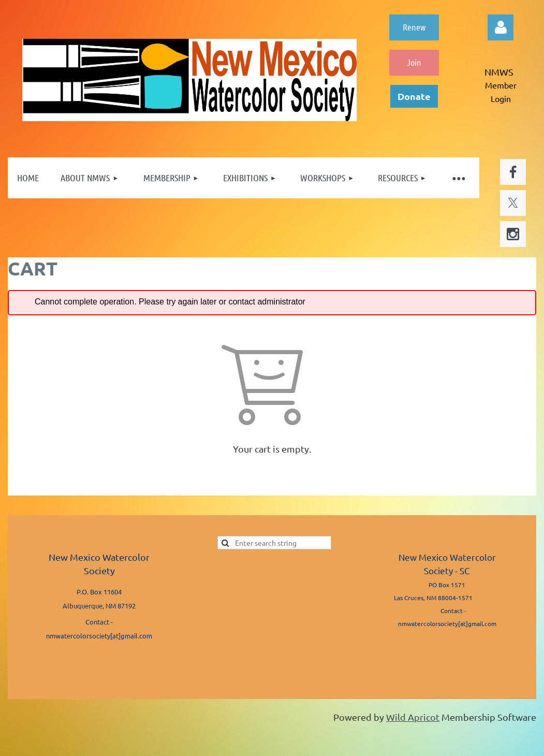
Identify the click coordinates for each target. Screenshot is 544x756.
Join (414, 62)
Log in (501, 27)
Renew (414, 27)
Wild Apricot (413, 717)
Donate (414, 96)
